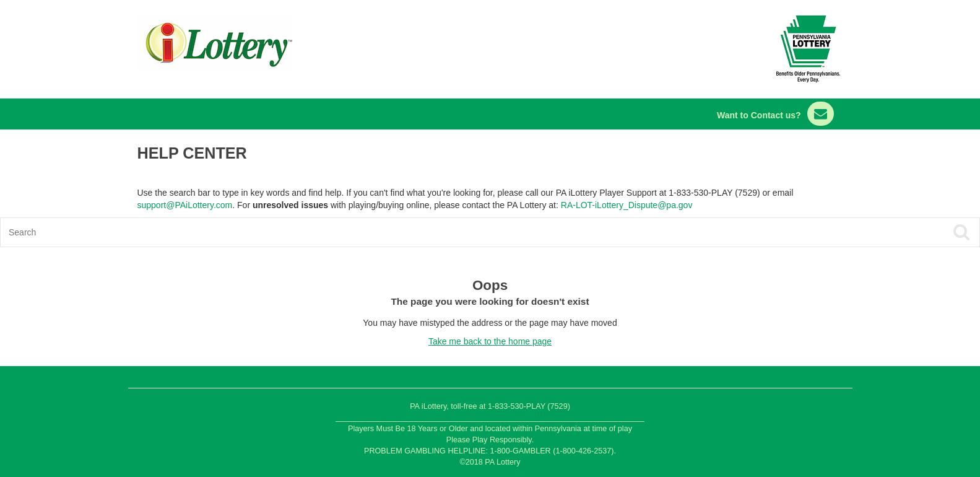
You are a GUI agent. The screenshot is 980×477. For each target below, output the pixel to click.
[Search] (392, 232)
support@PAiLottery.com (185, 205)
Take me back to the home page (490, 341)
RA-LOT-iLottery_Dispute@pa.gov (627, 205)
